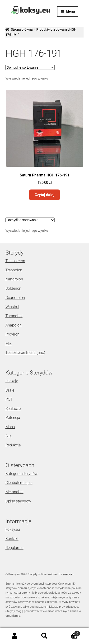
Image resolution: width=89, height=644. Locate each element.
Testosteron (15, 261)
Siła (9, 436)
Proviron (12, 334)
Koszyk (70, 633)
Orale (10, 390)
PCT (9, 399)
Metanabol (14, 492)
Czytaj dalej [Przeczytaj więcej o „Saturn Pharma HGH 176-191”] (44, 195)
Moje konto (15, 636)
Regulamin (14, 548)
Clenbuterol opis (19, 483)
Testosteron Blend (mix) (25, 353)
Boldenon (13, 288)
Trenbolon (14, 270)
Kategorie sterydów (21, 474)
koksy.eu (13, 529)
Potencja (13, 418)
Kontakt (12, 539)
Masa (10, 427)
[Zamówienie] (30, 67)
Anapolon (14, 325)
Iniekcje (12, 381)
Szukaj (44, 636)
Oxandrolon (15, 298)
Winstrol (12, 307)
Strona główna (22, 29)
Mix (9, 343)
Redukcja (13, 445)
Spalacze (13, 409)
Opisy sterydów (18, 501)
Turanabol (14, 316)
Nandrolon (14, 279)
